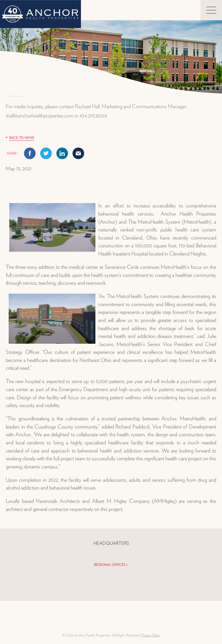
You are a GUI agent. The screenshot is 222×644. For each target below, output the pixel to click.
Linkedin (62, 153)
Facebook (30, 153)
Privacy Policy (151, 635)
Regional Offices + (111, 565)
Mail (78, 153)
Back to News (22, 138)
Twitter (46, 153)
